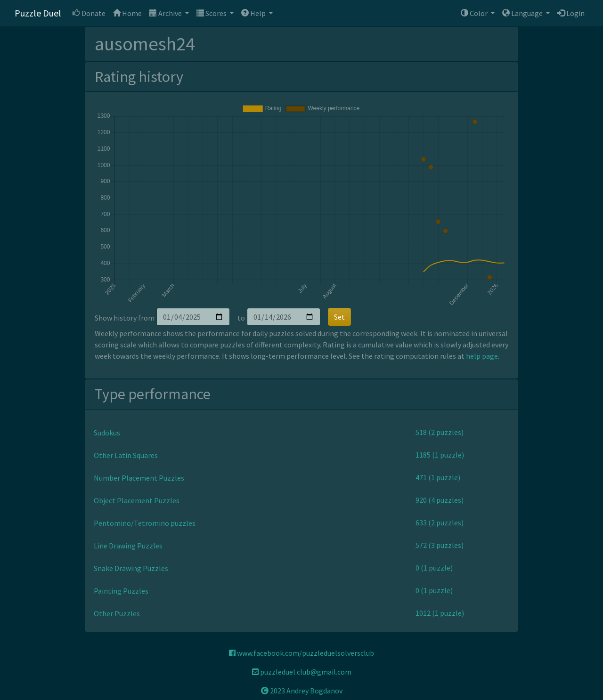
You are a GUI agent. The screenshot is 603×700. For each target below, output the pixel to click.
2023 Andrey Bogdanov (302, 691)
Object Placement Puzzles (137, 500)
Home (127, 13)
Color (475, 13)
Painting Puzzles (121, 591)
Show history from (125, 318)
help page (482, 356)
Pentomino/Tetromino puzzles (145, 523)
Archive (166, 13)
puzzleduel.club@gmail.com (302, 672)
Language (523, 13)
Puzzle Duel (38, 13)
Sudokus (107, 433)
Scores (212, 13)
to (241, 318)
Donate (89, 13)
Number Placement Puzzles (139, 478)
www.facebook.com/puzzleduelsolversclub (301, 653)
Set (339, 317)
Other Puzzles (117, 613)
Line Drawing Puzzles (128, 546)
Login (571, 13)
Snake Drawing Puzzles (131, 568)
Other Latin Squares (126, 455)
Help (254, 13)
